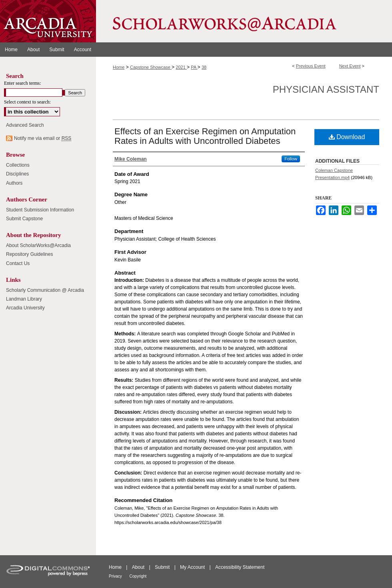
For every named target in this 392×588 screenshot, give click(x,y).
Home (119, 67)
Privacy (116, 576)
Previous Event (311, 66)
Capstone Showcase (151, 67)
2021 (181, 67)
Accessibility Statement (240, 567)
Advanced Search (25, 125)
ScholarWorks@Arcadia (244, 21)
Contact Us (18, 263)
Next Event (350, 66)
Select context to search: (27, 102)
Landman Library (24, 299)
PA (194, 67)
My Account (193, 567)
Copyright (138, 576)
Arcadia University (25, 308)
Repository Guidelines (29, 254)
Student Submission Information (40, 210)
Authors (14, 183)
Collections (18, 165)
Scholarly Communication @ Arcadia (45, 290)
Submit (163, 567)
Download (347, 137)
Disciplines (17, 174)
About (139, 567)
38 (204, 67)
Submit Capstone (24, 219)
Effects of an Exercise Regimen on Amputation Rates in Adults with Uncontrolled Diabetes (205, 136)
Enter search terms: (23, 83)
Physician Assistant (326, 89)
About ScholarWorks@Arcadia (38, 245)
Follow (291, 159)
